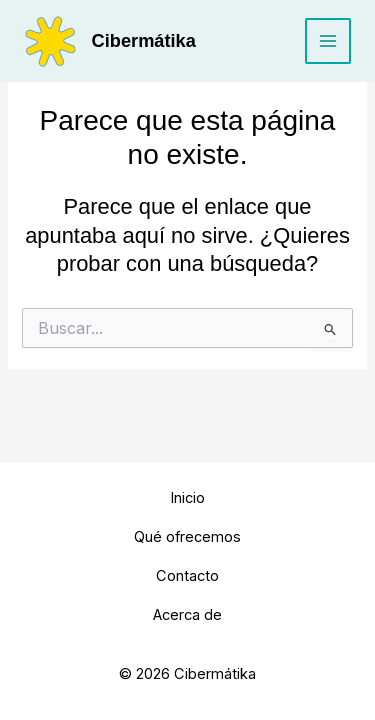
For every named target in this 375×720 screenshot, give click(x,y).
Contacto (187, 576)
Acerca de (187, 615)
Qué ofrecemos (187, 537)
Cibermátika (144, 40)
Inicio (187, 498)
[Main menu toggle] (328, 41)
